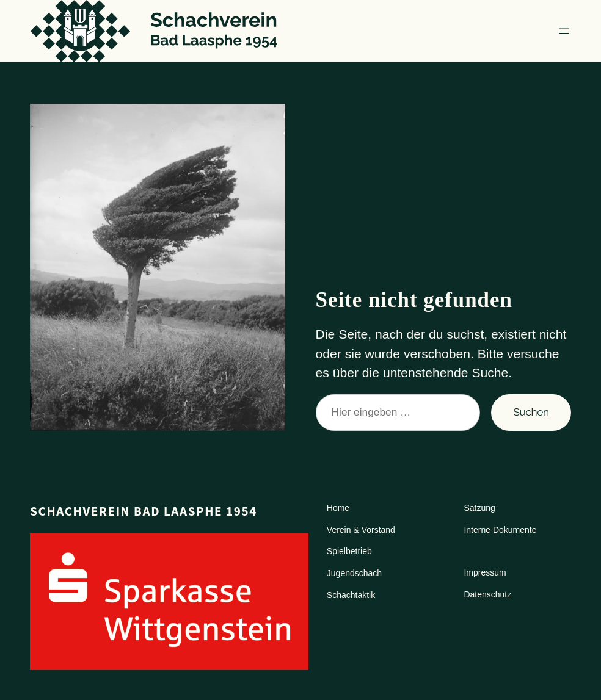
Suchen (531, 412)
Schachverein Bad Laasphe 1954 (144, 511)
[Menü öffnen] (564, 31)
